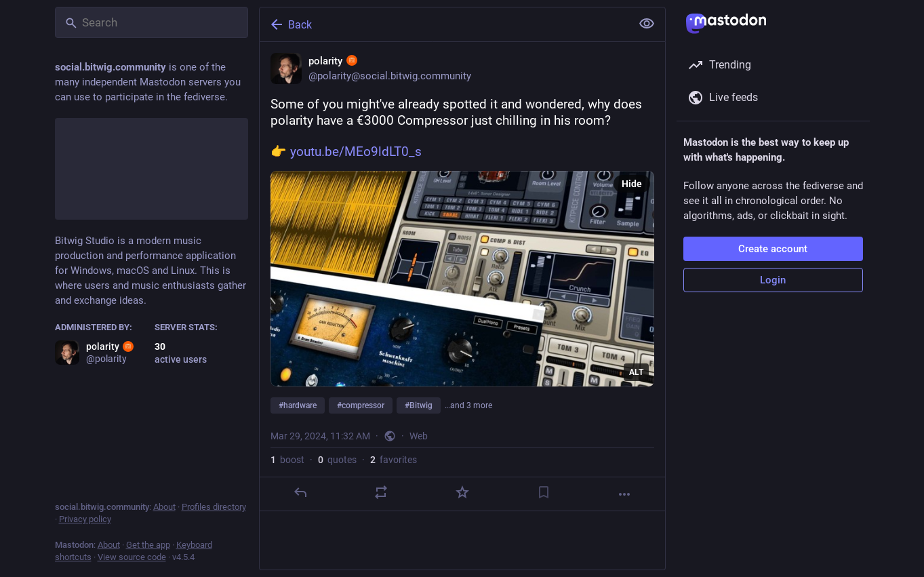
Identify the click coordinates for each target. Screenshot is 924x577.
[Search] (152, 22)
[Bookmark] (543, 492)
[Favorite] (462, 492)
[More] (624, 494)
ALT (636, 372)
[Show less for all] (647, 24)
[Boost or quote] (381, 492)
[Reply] (300, 492)
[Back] (444, 24)
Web (419, 436)
